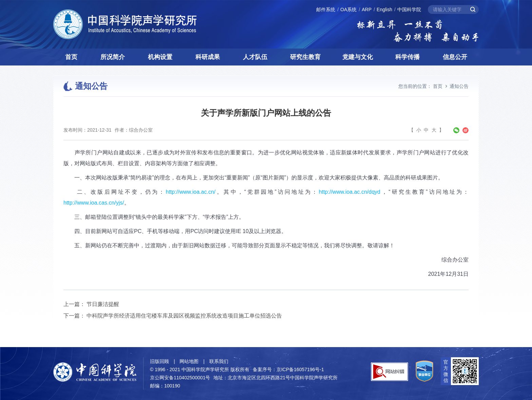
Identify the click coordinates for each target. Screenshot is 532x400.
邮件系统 (326, 9)
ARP (367, 9)
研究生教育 (305, 57)
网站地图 (189, 361)
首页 (71, 57)
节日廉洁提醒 (103, 304)
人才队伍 (255, 57)
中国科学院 (409, 9)
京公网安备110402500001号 (180, 378)
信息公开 (455, 57)
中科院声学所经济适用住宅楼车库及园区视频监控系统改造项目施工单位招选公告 (184, 316)
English (384, 9)
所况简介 (113, 57)
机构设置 (160, 57)
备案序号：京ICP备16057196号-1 (288, 369)
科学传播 (407, 57)
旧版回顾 (159, 361)
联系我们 (219, 361)
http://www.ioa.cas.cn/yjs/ (94, 203)
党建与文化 (358, 57)
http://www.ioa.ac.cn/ (191, 192)
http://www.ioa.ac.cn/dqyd (350, 192)
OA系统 (348, 9)
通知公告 (459, 86)
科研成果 (208, 57)
